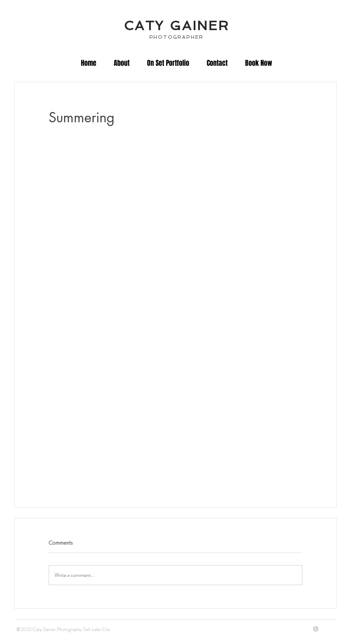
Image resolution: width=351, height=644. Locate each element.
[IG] (316, 629)
